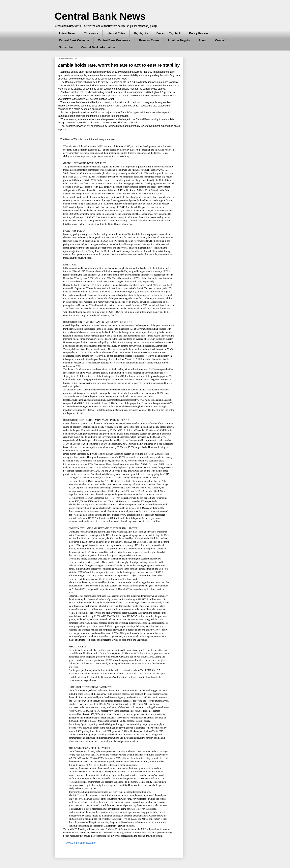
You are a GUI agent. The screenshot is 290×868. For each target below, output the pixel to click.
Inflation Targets (179, 40)
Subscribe (66, 47)
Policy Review (198, 33)
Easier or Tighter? (169, 33)
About (202, 40)
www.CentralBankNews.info (81, 843)
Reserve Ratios (149, 40)
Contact (221, 40)
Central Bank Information (98, 47)
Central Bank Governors (114, 40)
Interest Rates (116, 33)
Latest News (67, 33)
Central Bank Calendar (74, 40)
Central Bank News (100, 16)
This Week (91, 33)
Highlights (141, 33)
